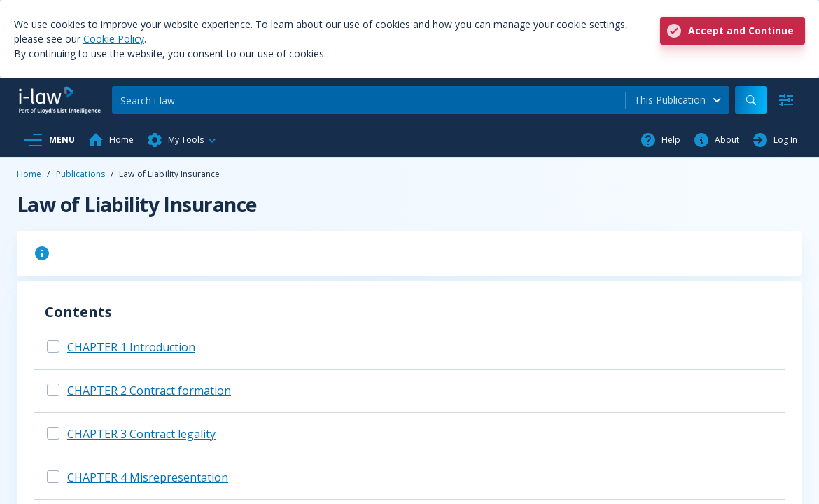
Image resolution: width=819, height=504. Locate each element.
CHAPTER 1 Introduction (131, 347)
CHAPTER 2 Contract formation (149, 391)
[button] (182, 140)
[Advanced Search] (786, 100)
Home (29, 174)
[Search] (369, 100)
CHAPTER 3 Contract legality (141, 434)
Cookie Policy (114, 39)
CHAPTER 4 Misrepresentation (148, 477)
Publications (80, 174)
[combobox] (678, 100)
